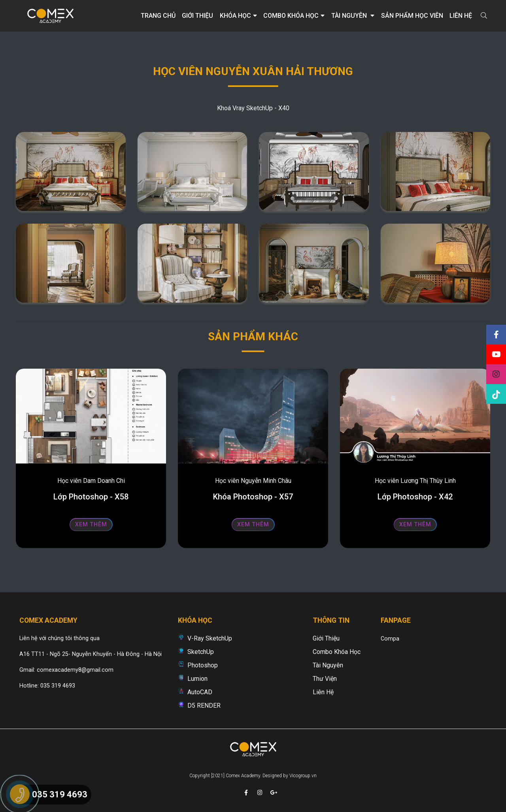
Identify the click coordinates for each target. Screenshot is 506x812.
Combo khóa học (294, 16)
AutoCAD (200, 692)
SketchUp (201, 652)
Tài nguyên (353, 16)
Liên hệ (461, 16)
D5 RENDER (204, 706)
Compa (390, 639)
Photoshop (203, 665)
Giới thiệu (197, 16)
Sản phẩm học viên (412, 16)
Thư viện (325, 679)
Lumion (197, 679)
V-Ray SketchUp (210, 638)
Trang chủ (158, 16)
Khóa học (238, 16)
